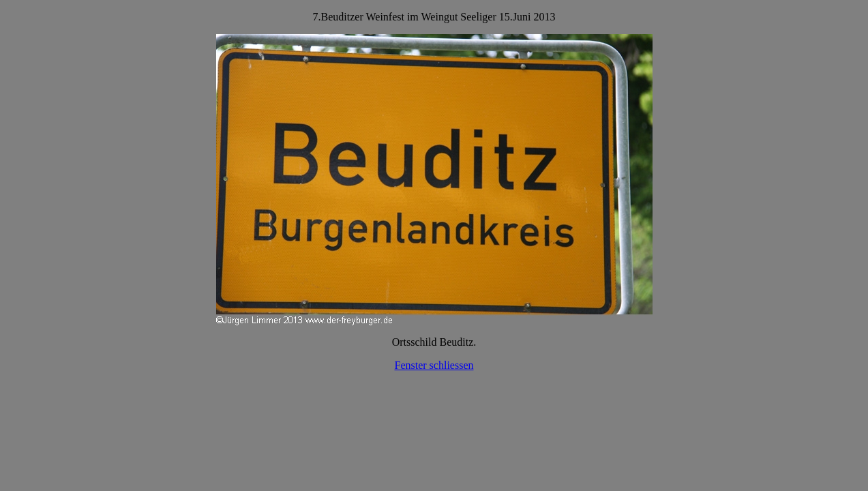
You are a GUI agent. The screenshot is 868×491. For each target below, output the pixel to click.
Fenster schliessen (434, 365)
